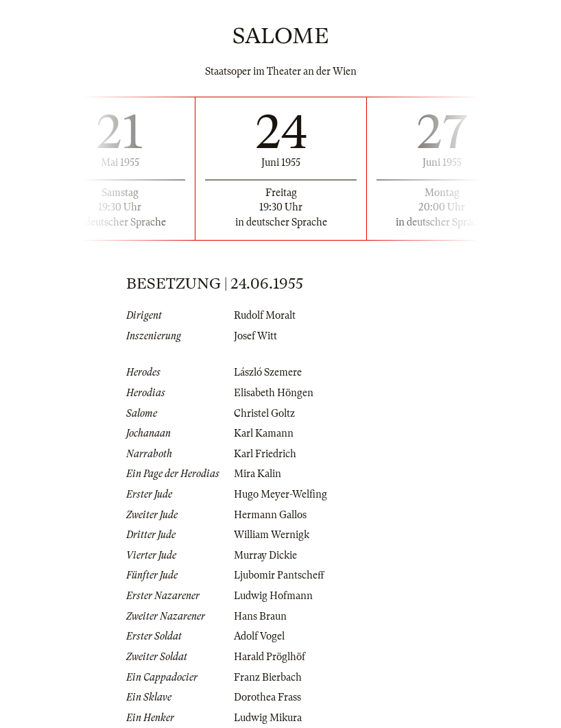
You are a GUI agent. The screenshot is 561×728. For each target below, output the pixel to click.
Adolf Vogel (259, 636)
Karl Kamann (264, 433)
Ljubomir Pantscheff (279, 575)
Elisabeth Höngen (274, 393)
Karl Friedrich (265, 454)
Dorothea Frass (267, 697)
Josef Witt (255, 336)
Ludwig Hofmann (273, 596)
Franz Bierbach (268, 677)
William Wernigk (272, 535)
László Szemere (268, 372)
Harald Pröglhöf (270, 657)
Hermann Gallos (270, 515)
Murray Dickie (265, 555)
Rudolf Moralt (265, 315)
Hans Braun (260, 616)
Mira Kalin (258, 474)
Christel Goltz (264, 413)
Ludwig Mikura (268, 718)
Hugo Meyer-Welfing (280, 494)
